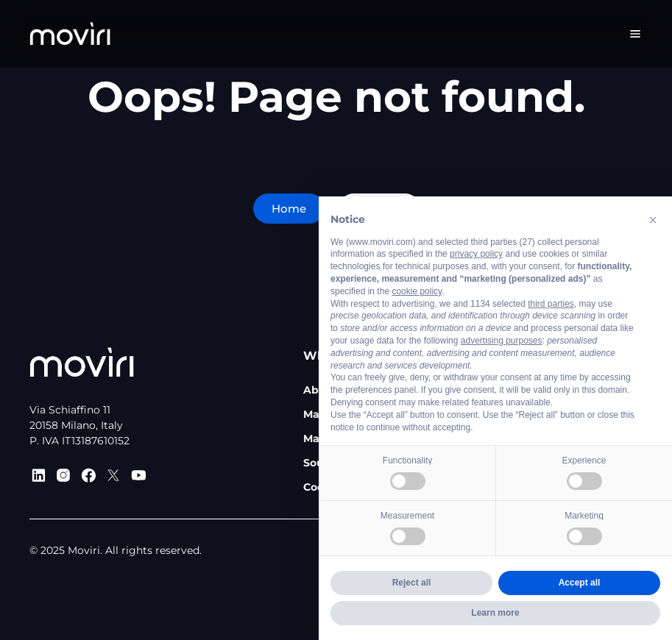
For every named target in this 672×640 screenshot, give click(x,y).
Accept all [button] (580, 583)
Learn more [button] (495, 613)
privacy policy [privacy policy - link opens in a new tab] (476, 254)
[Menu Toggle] (635, 34)
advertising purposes (502, 341)
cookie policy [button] (417, 291)
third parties (551, 304)
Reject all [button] (412, 583)
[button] (653, 220)
